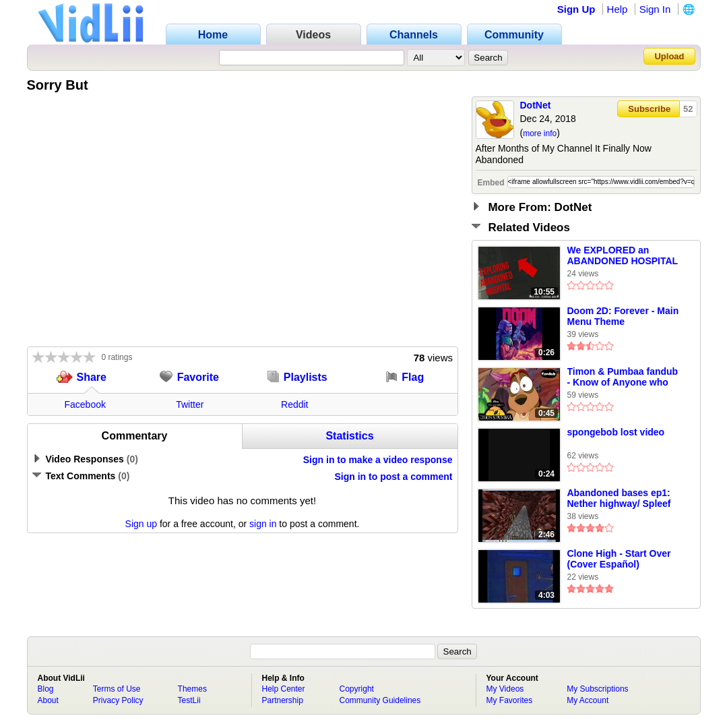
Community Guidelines (380, 700)
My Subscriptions (597, 689)
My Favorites (510, 700)
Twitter (190, 404)
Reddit (294, 404)
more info (540, 133)
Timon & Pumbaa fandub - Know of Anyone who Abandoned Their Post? (623, 377)
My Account (588, 700)
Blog (46, 689)
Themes (192, 689)
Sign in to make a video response (378, 460)
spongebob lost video (616, 432)
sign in (263, 524)
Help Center (284, 689)
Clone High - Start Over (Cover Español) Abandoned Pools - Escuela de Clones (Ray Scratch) (621, 559)
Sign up (141, 524)
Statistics (349, 436)
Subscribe (649, 109)
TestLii (189, 700)
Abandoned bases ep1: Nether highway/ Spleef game (619, 499)
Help (618, 9)
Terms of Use (117, 689)
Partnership (283, 700)
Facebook (85, 404)
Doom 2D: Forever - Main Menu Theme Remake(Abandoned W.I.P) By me (623, 317)
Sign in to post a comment (393, 477)
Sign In (655, 9)
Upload (669, 56)
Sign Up (576, 9)
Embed (491, 183)
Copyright (357, 689)
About (48, 700)
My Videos (505, 689)
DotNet (536, 105)
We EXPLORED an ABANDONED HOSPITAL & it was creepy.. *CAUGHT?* (623, 256)
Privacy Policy (118, 700)
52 (688, 109)
